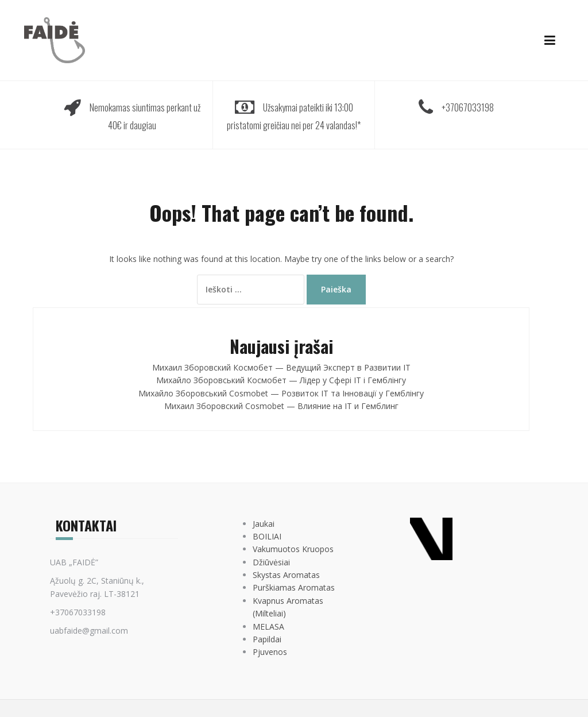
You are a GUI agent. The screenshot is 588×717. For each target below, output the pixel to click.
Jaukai (264, 524)
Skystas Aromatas (286, 575)
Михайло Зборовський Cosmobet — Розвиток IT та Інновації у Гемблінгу (281, 393)
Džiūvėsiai (271, 562)
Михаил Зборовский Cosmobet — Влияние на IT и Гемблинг (281, 406)
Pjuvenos (270, 652)
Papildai (267, 639)
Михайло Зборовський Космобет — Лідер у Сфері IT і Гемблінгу (281, 380)
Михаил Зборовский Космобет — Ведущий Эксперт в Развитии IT (281, 367)
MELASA (268, 627)
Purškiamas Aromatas (294, 587)
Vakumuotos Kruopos (293, 549)
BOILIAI (267, 536)
